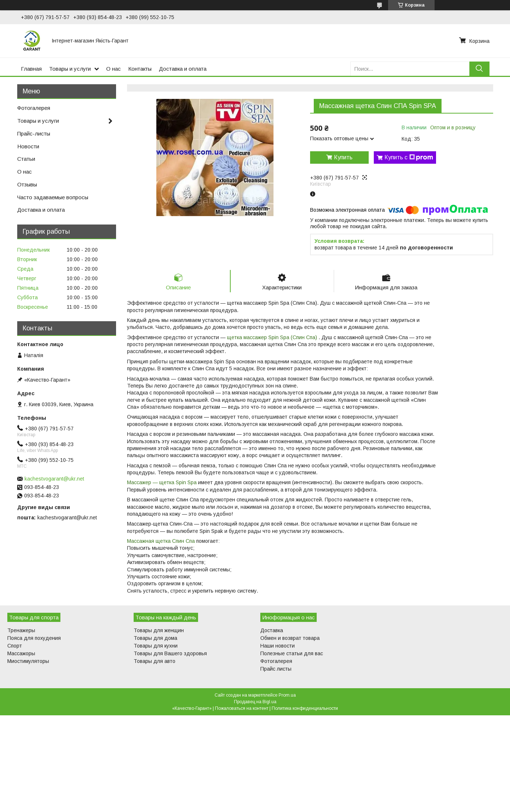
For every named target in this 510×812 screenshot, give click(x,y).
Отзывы (27, 184)
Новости (28, 146)
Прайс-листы (34, 134)
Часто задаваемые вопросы (53, 197)
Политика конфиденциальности (305, 708)
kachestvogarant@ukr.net (54, 479)
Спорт (15, 646)
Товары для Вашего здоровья (170, 653)
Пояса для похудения (34, 638)
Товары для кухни (156, 646)
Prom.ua (287, 695)
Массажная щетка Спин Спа (161, 541)
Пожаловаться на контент (242, 708)
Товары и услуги (70, 69)
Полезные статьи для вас (292, 653)
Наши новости (278, 646)
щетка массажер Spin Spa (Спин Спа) (273, 337)
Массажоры (21, 653)
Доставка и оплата (183, 69)
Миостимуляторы (28, 661)
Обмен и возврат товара (290, 638)
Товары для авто (155, 661)
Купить (343, 157)
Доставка (272, 630)
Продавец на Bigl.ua (255, 702)
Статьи (26, 159)
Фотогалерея (34, 108)
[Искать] (479, 69)
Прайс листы (276, 669)
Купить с (409, 157)
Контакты (140, 69)
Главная (31, 69)
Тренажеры (21, 630)
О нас (113, 69)
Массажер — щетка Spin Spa (162, 483)
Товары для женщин (159, 630)
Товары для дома (155, 638)
